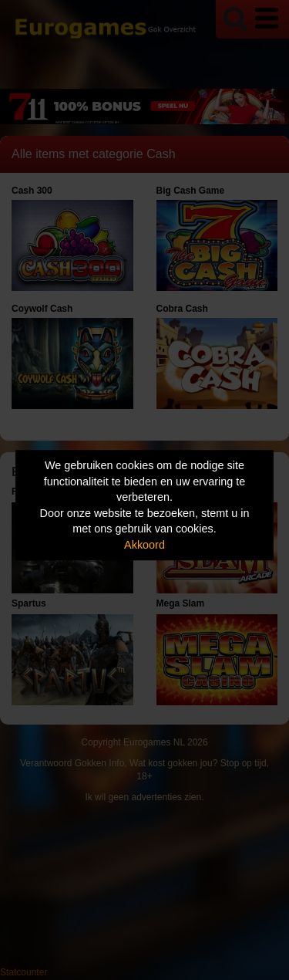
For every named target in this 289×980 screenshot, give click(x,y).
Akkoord (144, 545)
